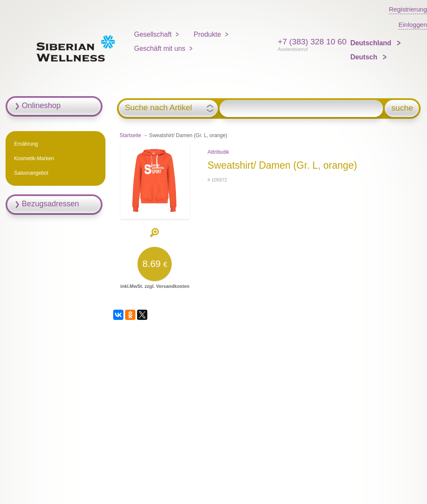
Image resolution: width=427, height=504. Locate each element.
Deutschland (371, 43)
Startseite (130, 135)
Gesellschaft (153, 34)
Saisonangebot (31, 173)
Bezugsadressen (50, 204)
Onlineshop (41, 105)
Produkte (208, 34)
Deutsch (365, 57)
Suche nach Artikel (158, 108)
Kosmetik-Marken (34, 158)
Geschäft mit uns (160, 48)
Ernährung (26, 144)
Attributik (218, 152)
